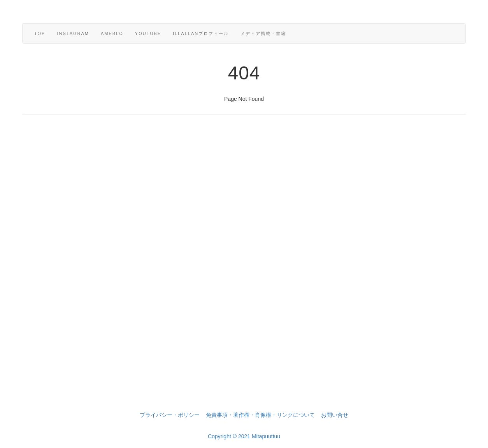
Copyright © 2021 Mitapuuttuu (244, 436)
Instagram (73, 33)
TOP (40, 33)
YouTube (148, 33)
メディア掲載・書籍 (263, 33)
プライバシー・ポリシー (170, 415)
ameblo (112, 33)
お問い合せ (335, 415)
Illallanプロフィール (201, 33)
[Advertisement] (244, 273)
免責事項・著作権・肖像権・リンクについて (260, 415)
